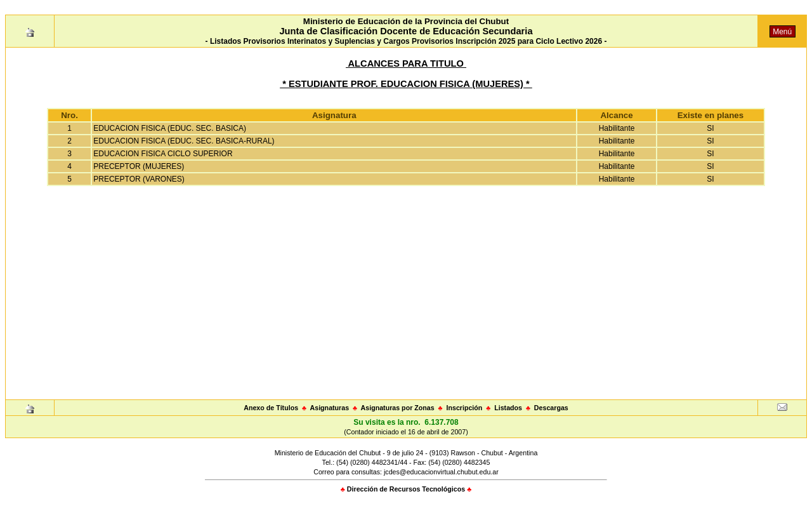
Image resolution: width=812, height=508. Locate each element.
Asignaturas (330, 408)
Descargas (551, 408)
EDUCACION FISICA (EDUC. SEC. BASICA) (170, 128)
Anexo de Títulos (271, 408)
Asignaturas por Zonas (398, 408)
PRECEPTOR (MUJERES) (139, 166)
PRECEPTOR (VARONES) (139, 179)
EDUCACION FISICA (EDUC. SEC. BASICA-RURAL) (184, 141)
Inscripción (464, 408)
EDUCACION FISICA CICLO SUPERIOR (163, 154)
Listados (508, 408)
